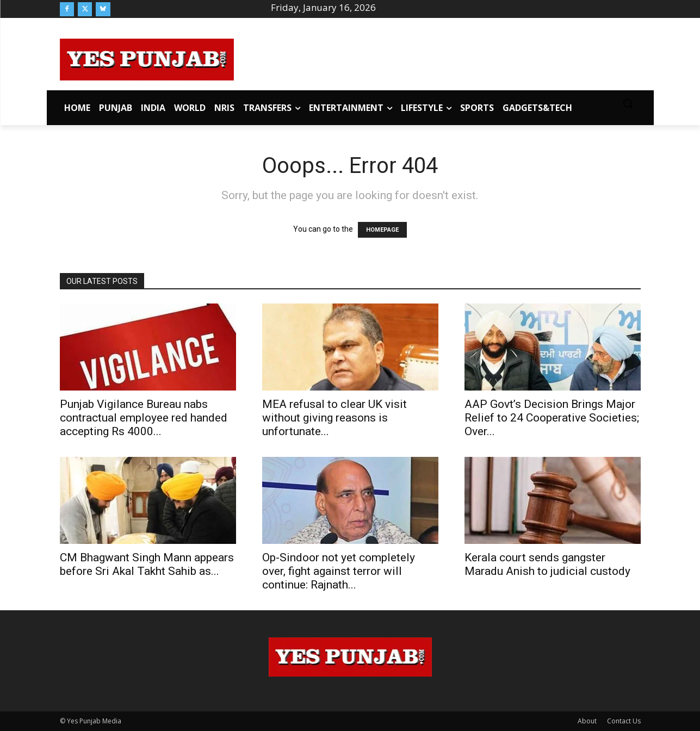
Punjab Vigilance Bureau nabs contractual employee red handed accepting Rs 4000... (144, 418)
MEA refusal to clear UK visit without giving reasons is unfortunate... (334, 418)
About (587, 721)
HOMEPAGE (382, 230)
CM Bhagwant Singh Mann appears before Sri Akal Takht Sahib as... (147, 564)
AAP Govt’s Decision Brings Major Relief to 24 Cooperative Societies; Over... (552, 418)
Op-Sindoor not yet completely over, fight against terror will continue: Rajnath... (339, 571)
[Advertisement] (437, 58)
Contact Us (624, 721)
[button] (628, 103)
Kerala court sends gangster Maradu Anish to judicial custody (547, 564)
